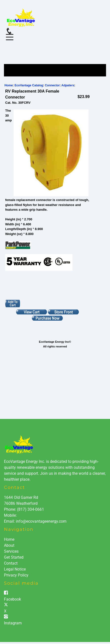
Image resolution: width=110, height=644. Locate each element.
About (9, 545)
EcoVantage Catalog (29, 85)
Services (11, 551)
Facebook (12, 599)
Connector (52, 85)
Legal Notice (15, 569)
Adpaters (68, 85)
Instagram (13, 623)
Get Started (14, 557)
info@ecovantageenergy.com (41, 521)
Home (9, 85)
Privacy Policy (16, 575)
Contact (11, 563)
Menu (10, 34)
